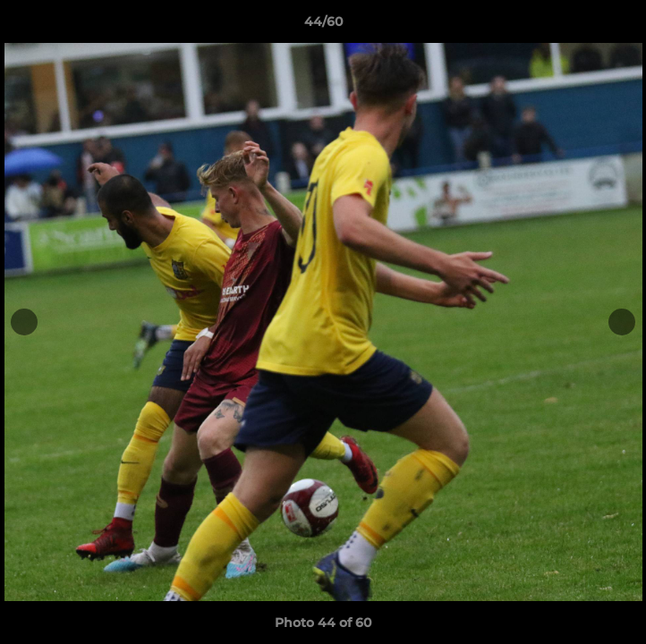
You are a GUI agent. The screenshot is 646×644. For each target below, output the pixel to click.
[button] (625, 26)
